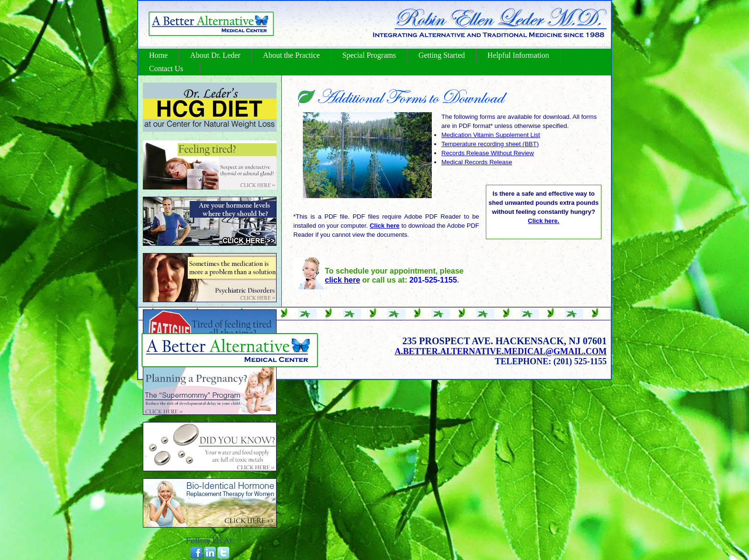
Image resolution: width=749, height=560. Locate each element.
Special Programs (369, 55)
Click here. (544, 221)
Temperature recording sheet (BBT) (490, 144)
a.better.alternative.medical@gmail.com (501, 351)
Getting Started (442, 55)
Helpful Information (518, 55)
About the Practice (291, 55)
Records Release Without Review (488, 153)
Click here (385, 226)
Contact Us (166, 69)
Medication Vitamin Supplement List (491, 135)
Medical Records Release (477, 162)
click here (342, 280)
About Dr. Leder (215, 55)
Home (158, 55)
